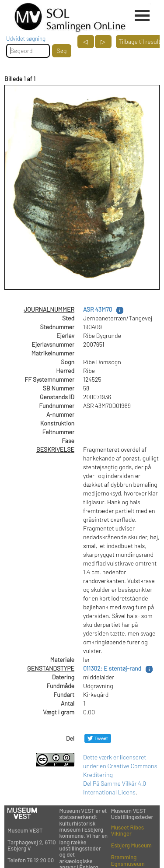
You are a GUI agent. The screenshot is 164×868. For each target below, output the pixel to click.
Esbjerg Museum (131, 845)
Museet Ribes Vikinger (127, 830)
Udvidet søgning (26, 39)
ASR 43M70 (98, 309)
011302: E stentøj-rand (112, 668)
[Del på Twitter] (98, 738)
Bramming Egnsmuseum (128, 860)
